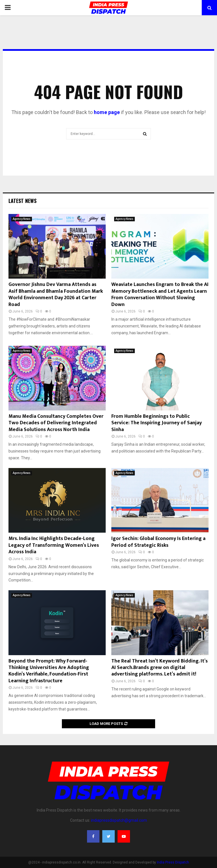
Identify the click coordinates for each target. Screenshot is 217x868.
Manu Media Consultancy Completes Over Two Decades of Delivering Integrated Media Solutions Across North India (56, 423)
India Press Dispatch (173, 862)
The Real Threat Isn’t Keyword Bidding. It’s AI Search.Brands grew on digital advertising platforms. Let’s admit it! (160, 668)
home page (107, 112)
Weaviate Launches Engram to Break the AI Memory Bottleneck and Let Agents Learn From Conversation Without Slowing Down (160, 294)
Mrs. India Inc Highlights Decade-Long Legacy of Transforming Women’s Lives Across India (54, 545)
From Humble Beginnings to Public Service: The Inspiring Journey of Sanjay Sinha (157, 423)
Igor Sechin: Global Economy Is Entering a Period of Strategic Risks (158, 542)
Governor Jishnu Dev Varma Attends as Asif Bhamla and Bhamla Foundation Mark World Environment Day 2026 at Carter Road (56, 294)
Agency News (22, 219)
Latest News (22, 201)
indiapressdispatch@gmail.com (119, 820)
